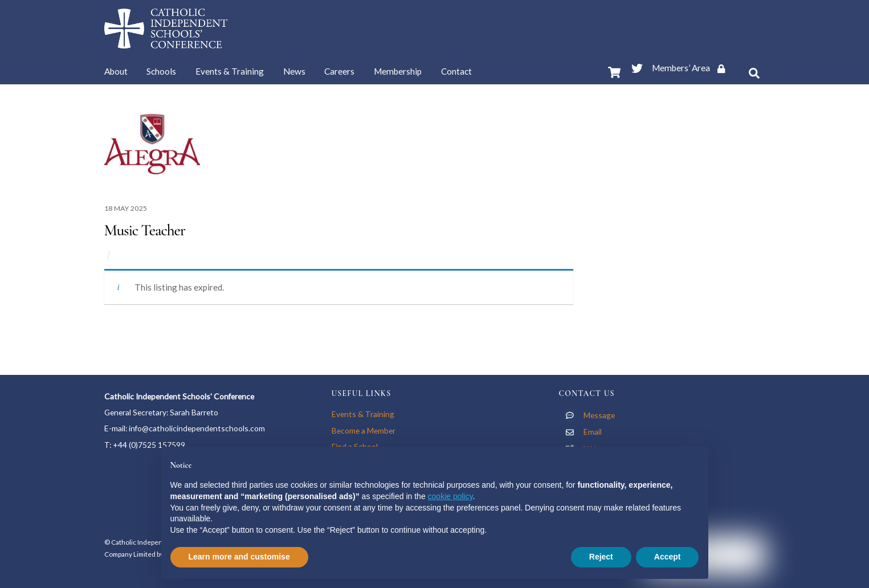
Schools (161, 71)
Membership (398, 71)
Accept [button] (668, 557)
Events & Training (230, 71)
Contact (456, 71)
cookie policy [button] (450, 496)
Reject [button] (601, 557)
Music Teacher (145, 230)
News (294, 71)
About (116, 71)
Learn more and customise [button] (239, 557)
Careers (339, 71)
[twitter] (637, 66)
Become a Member (364, 430)
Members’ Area (693, 68)
